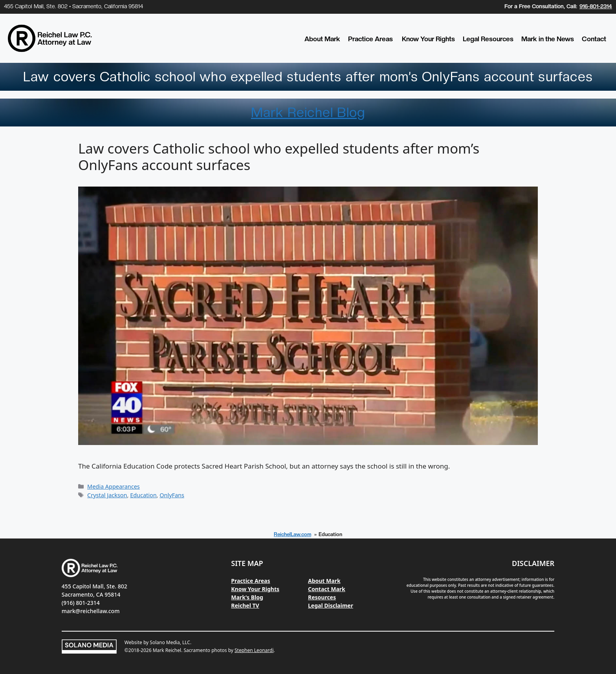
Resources (322, 597)
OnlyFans (172, 495)
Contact (594, 39)
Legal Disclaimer (331, 605)
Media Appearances (114, 486)
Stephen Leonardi (254, 650)
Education (143, 495)
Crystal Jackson (107, 495)
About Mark (322, 39)
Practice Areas (370, 39)
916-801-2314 (596, 6)
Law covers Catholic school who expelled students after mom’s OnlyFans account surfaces (279, 157)
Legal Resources (488, 39)
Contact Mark (327, 589)
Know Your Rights (428, 39)
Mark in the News (548, 39)
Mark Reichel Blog (308, 112)
